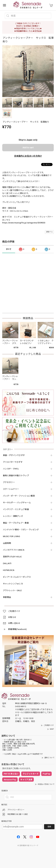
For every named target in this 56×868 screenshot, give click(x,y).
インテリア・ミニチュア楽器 (16, 509)
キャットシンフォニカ (13, 584)
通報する (49, 232)
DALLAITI (7, 563)
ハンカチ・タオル (11, 469)
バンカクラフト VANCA (14, 550)
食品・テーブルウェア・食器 (16, 523)
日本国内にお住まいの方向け (28, 156)
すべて (9, 249)
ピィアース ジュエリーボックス (17, 577)
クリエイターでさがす (13, 462)
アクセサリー (9, 482)
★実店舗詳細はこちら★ (24, 31)
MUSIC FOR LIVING (11, 536)
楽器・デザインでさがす (14, 455)
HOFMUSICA (9, 570)
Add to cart (28, 148)
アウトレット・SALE (12, 590)
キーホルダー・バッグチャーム (17, 503)
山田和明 (7, 543)
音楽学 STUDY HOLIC (12, 557)
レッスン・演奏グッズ (13, 516)
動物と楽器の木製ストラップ (16, 476)
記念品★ (38, 31)
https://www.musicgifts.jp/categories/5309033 (24, 223)
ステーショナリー (11, 489)
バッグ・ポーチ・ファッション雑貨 (19, 496)
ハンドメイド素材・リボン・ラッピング (21, 530)
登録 (49, 827)
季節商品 (7, 597)
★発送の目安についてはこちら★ (28, 29)
